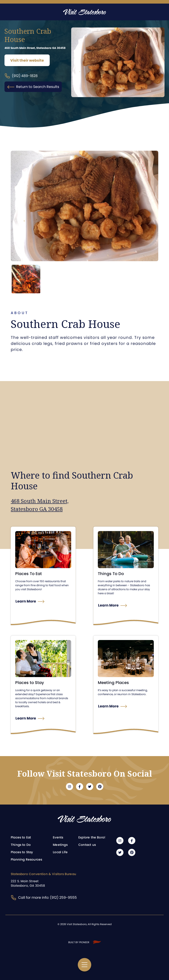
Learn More (26, 601)
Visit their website (27, 60)
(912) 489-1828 (21, 76)
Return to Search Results (33, 87)
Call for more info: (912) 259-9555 (44, 898)
